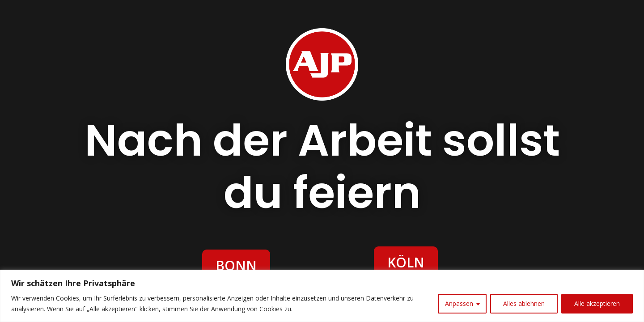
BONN (236, 265)
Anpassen (459, 303)
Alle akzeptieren (597, 303)
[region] (322, 296)
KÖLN (406, 262)
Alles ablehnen (524, 303)
